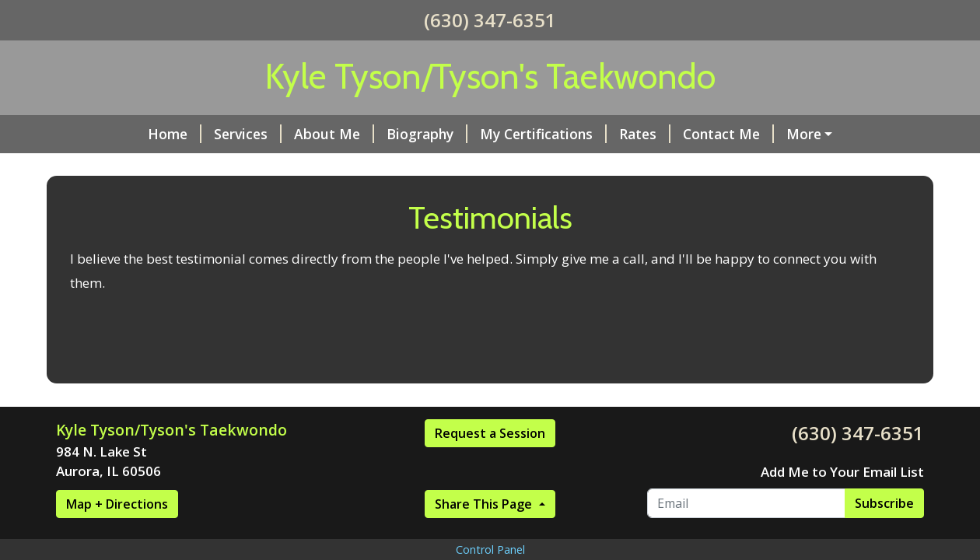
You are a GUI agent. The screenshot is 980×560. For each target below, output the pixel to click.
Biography (427, 134)
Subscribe (884, 503)
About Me (334, 134)
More (804, 134)
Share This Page (485, 504)
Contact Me (728, 134)
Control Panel (490, 549)
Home (175, 134)
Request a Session (490, 433)
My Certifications (543, 134)
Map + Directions (117, 504)
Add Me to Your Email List (842, 472)
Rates (645, 134)
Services (248, 134)
